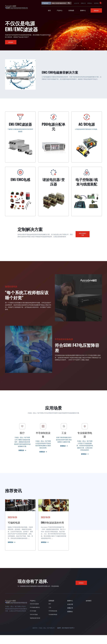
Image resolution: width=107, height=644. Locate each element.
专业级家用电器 (53, 623)
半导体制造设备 (53, 620)
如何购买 (89, 609)
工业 (50, 616)
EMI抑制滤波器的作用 (52, 531)
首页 (49, 10)
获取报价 (96, 10)
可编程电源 (14, 531)
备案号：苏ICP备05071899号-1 (66, 637)
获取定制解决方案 (83, 234)
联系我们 (96, 3)
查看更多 (11, 551)
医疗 (50, 613)
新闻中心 (83, 10)
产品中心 (60, 10)
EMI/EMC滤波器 (34, 613)
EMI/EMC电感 (34, 623)
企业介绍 (77, 3)
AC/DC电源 (33, 620)
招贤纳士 (90, 3)
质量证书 (83, 3)
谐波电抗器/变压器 (35, 627)
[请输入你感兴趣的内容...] (59, 3)
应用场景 (71, 10)
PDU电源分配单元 (35, 616)
